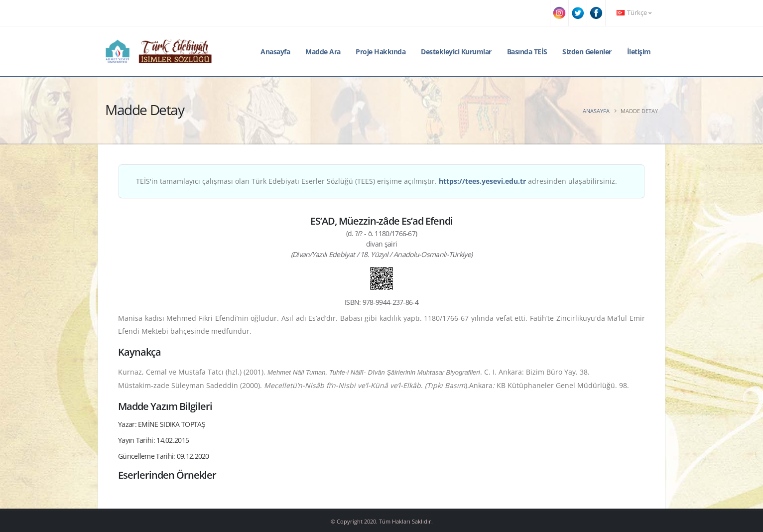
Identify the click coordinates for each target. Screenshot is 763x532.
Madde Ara (323, 52)
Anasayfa (275, 52)
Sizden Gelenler (587, 52)
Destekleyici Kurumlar (456, 52)
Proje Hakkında (381, 52)
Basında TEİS (527, 52)
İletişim (639, 52)
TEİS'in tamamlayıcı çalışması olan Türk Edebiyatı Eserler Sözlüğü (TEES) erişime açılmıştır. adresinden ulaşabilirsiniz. (377, 181)
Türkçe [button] (634, 13)
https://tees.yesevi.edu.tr (482, 181)
